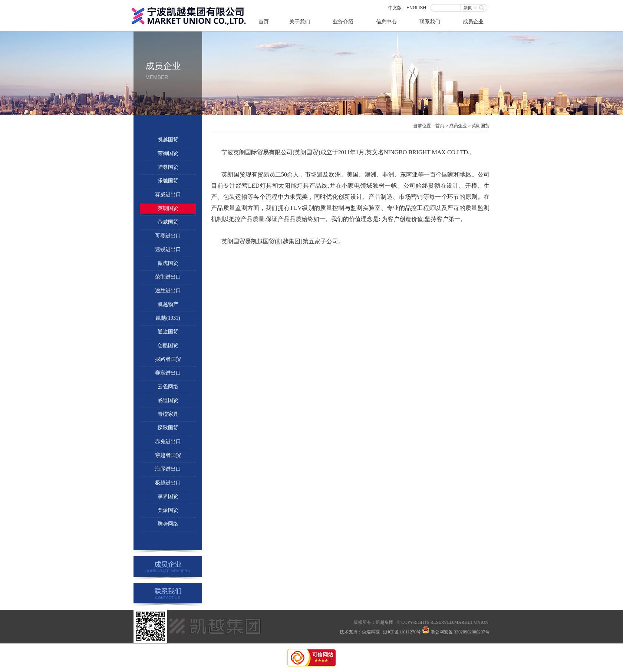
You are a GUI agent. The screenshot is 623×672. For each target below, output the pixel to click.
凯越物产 (168, 304)
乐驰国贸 (168, 181)
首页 (264, 22)
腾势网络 (168, 524)
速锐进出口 (168, 249)
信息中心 (386, 22)
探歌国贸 (168, 428)
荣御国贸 (168, 153)
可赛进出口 (168, 236)
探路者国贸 (168, 359)
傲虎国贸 (168, 263)
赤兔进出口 (168, 442)
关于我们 (300, 22)
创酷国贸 (168, 345)
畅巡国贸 (168, 400)
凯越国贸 (168, 140)
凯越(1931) (168, 318)
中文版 (395, 8)
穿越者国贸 (168, 455)
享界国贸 (168, 496)
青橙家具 (168, 414)
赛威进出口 (168, 195)
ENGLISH (416, 8)
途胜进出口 (168, 291)
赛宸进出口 (168, 373)
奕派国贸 (168, 510)
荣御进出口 (168, 277)
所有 (367, 622)
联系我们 (430, 22)
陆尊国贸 (168, 167)
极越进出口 (168, 483)
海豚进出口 (168, 469)
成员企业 (473, 22)
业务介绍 (343, 22)
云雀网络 (168, 387)
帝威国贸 (168, 222)
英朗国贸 (168, 208)
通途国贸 (168, 332)
